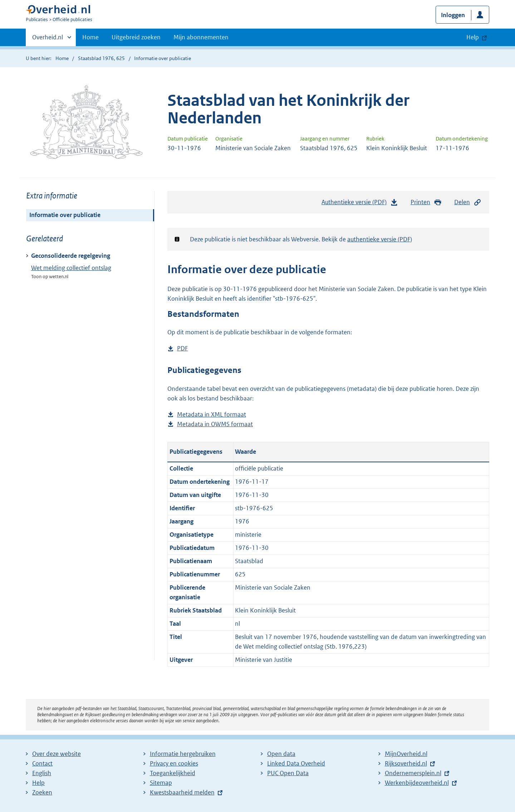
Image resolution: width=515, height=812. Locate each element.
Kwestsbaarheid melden (182, 792)
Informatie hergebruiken (183, 754)
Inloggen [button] (453, 15)
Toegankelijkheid (173, 773)
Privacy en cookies (174, 763)
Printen (426, 202)
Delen (468, 202)
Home (90, 37)
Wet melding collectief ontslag (71, 268)
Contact (42, 763)
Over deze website (57, 754)
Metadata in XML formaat (212, 415)
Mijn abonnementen (201, 37)
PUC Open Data (288, 773)
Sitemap (161, 783)
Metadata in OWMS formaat (215, 424)
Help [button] (473, 37)
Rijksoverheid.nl (406, 763)
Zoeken (42, 792)
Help (38, 783)
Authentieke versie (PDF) (360, 204)
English (42, 773)
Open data (281, 754)
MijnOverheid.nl (406, 754)
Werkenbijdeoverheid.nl (417, 783)
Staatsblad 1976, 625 (101, 58)
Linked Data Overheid (296, 763)
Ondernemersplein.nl (413, 773)
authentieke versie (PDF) (380, 239)
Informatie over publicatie (65, 215)
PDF (182, 348)
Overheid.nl (48, 39)
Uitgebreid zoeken (136, 37)
